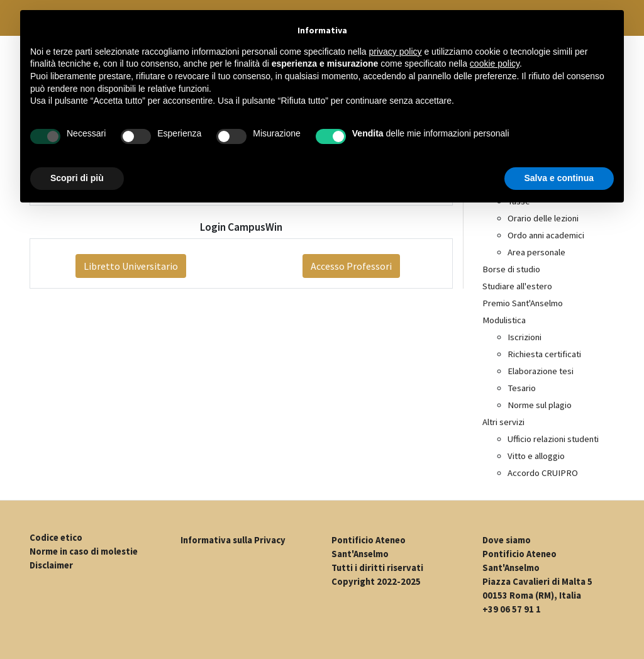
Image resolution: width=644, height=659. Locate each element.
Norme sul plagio (540, 405)
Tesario (522, 388)
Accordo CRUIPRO (543, 473)
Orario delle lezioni (543, 218)
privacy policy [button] (396, 52)
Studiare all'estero (517, 286)
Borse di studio (511, 269)
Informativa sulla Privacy (233, 540)
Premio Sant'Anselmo (523, 303)
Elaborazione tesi (541, 371)
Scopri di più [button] (77, 178)
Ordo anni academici (546, 235)
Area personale (536, 252)
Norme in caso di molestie (84, 551)
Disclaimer (51, 565)
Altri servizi (503, 422)
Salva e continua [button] (559, 178)
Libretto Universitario (131, 266)
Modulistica (504, 320)
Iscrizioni (525, 337)
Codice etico (56, 538)
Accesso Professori (351, 266)
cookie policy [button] (495, 64)
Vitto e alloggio (536, 456)
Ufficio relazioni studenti (553, 439)
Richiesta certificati (544, 354)
